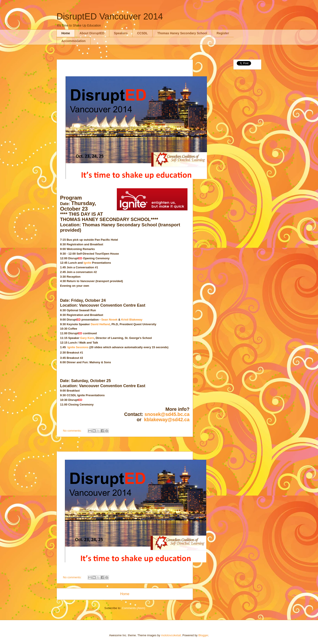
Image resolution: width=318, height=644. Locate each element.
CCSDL (142, 33)
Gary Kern (87, 338)
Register (223, 33)
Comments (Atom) (133, 608)
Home (66, 33)
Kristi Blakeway (132, 320)
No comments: (73, 431)
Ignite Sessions (78, 347)
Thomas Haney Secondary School (182, 33)
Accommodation (74, 41)
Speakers (121, 33)
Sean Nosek (109, 320)
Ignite (88, 263)
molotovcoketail (171, 635)
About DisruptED (92, 33)
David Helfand (100, 324)
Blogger (203, 635)
